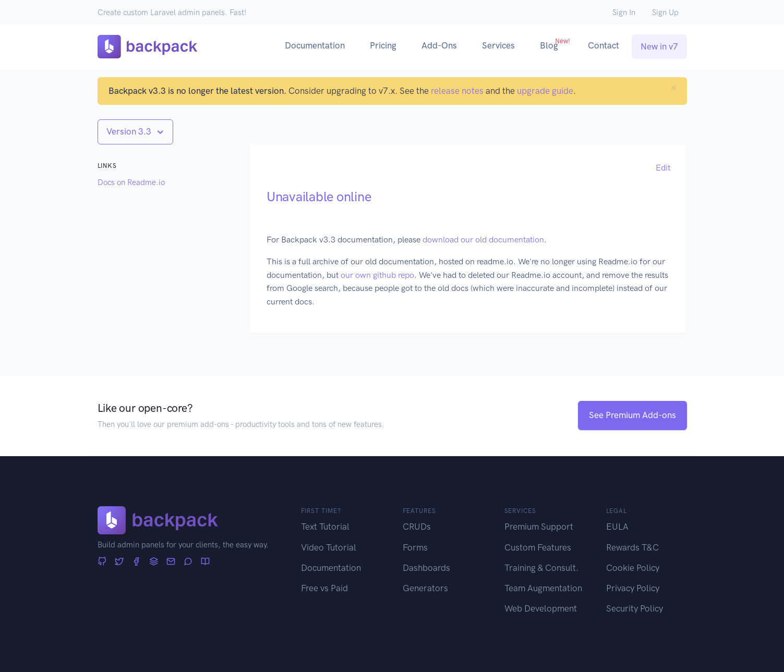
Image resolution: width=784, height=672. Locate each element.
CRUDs (417, 527)
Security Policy (635, 608)
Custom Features (538, 547)
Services (498, 45)
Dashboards (426, 568)
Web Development (541, 608)
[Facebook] (136, 562)
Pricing (383, 45)
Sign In (624, 13)
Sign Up (665, 13)
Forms (415, 547)
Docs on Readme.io (131, 182)
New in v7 (659, 46)
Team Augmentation (543, 588)
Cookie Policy (633, 568)
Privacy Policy (633, 588)
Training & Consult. (541, 568)
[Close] (674, 88)
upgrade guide (545, 91)
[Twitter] (119, 562)
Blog (555, 44)
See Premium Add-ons (632, 415)
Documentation (315, 45)
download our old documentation (483, 240)
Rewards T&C (632, 547)
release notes (457, 91)
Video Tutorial (329, 547)
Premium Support (539, 527)
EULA (617, 527)
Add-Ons (439, 45)
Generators (425, 588)
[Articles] (205, 562)
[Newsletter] (171, 562)
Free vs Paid (324, 588)
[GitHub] (102, 562)
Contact (604, 45)
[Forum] (188, 562)
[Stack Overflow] (154, 562)
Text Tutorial (325, 527)
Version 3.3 (130, 131)
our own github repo (377, 275)
